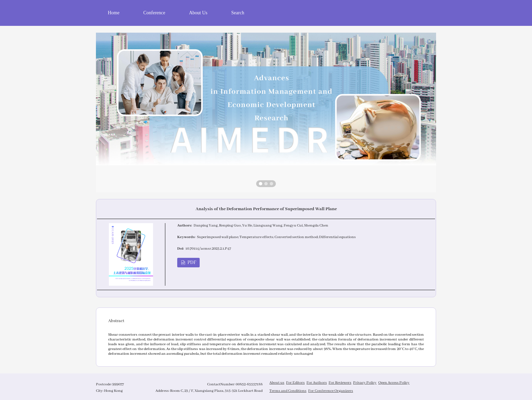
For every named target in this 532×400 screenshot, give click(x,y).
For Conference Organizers (331, 391)
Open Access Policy (394, 383)
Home (114, 13)
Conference (154, 13)
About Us (198, 13)
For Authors (317, 383)
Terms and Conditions (288, 391)
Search (238, 13)
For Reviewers (340, 383)
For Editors (295, 383)
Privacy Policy (365, 383)
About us (277, 383)
